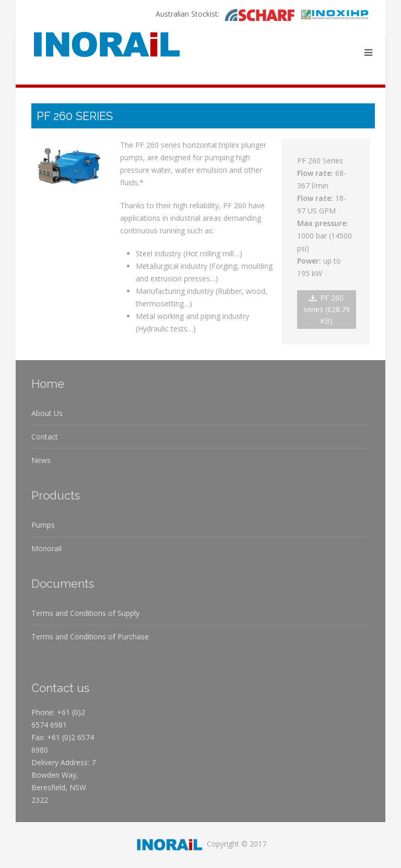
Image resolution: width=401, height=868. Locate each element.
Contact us (60, 688)
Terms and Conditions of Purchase (90, 637)
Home (48, 384)
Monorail (46, 548)
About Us (47, 413)
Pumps (43, 525)
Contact (45, 437)
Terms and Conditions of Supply (85, 613)
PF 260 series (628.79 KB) (327, 309)
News (41, 460)
